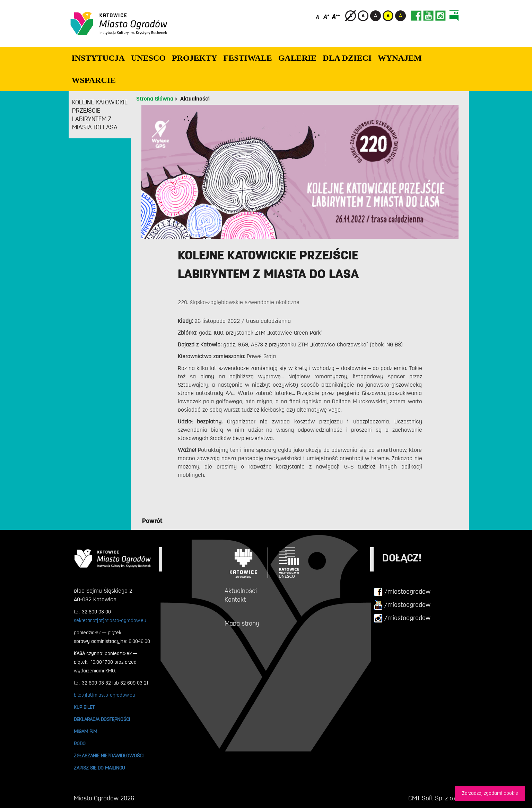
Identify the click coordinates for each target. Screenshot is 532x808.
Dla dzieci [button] (347, 58)
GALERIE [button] (298, 58)
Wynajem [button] (400, 58)
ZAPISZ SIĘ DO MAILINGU (99, 768)
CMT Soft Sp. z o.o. (433, 798)
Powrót (152, 521)
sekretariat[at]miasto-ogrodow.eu (110, 620)
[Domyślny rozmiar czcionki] (318, 16)
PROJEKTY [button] (195, 58)
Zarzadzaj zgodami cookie (490, 793)
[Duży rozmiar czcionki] (336, 16)
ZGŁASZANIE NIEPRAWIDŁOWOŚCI (109, 756)
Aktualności (195, 99)
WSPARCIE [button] (94, 80)
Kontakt (235, 600)
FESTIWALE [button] (248, 58)
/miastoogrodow (402, 592)
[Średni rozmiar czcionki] (326, 16)
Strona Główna (155, 99)
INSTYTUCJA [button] (98, 58)
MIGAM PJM (85, 731)
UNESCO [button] (148, 58)
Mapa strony (242, 624)
